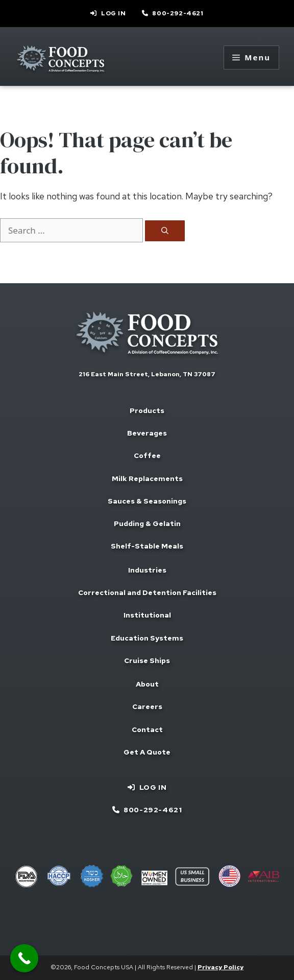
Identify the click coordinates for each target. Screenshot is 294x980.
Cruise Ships (147, 660)
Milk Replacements (147, 478)
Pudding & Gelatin (147, 523)
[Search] (165, 231)
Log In (114, 13)
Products (147, 411)
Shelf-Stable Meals (147, 546)
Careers (147, 706)
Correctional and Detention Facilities (147, 592)
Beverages (147, 433)
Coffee (147, 455)
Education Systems (147, 638)
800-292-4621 (178, 13)
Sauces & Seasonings (147, 501)
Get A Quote (147, 752)
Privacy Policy (220, 967)
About (147, 684)
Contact (147, 730)
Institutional (147, 615)
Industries (147, 570)
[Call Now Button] (24, 958)
